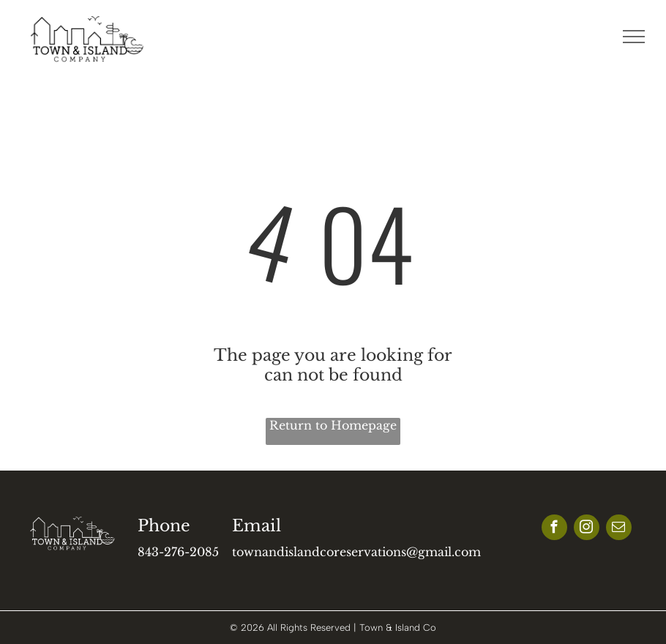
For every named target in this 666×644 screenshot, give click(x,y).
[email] (619, 529)
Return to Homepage (333, 425)
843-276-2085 (178, 552)
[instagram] (587, 529)
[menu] (634, 37)
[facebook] (554, 529)
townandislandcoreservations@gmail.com (356, 552)
